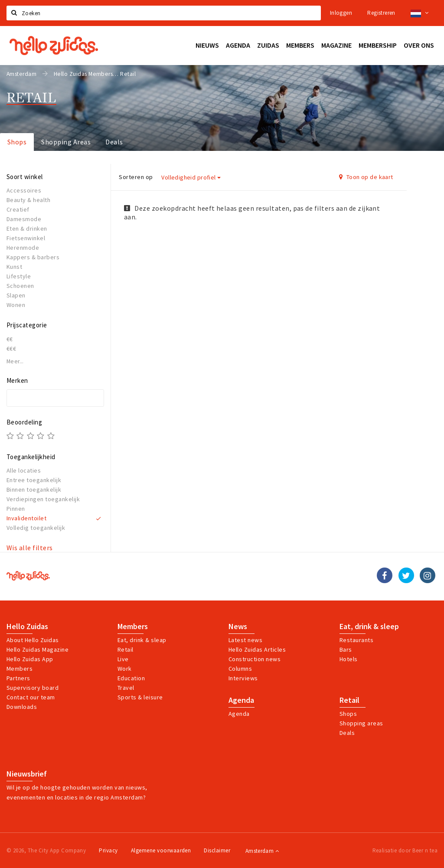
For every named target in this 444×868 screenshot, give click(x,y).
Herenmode (23, 248)
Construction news (255, 659)
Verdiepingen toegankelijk (43, 499)
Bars (346, 649)
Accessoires (24, 190)
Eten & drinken (27, 228)
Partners (18, 678)
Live (123, 659)
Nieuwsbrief (27, 774)
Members (20, 669)
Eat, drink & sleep (369, 627)
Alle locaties (24, 470)
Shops (17, 142)
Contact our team (31, 697)
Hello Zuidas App (30, 659)
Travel (126, 688)
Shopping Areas (66, 142)
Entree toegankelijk (34, 480)
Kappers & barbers (33, 257)
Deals (114, 142)
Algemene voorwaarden (161, 850)
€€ (10, 339)
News (238, 627)
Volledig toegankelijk (36, 528)
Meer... (15, 361)
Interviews (243, 678)
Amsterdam (262, 851)
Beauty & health (28, 200)
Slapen (16, 295)
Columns (240, 669)
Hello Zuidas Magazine (38, 649)
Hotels (349, 659)
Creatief (18, 209)
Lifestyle (19, 276)
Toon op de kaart (366, 177)
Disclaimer (217, 850)
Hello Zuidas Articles (257, 649)
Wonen (16, 305)
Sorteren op (136, 177)
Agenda (241, 700)
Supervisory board (33, 688)
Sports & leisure (140, 697)
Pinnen (16, 509)
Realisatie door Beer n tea (405, 850)
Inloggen (341, 13)
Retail (126, 649)
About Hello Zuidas (33, 640)
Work (125, 669)
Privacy (108, 850)
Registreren (381, 13)
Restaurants (356, 640)
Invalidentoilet (26, 518)
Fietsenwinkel (26, 238)
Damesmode (24, 219)
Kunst (14, 267)
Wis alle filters (30, 548)
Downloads (22, 707)
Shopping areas (361, 723)
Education (131, 678)
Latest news (245, 640)
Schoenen (20, 286)
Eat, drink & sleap (142, 640)
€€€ (11, 349)
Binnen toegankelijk (34, 489)
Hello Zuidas (27, 627)
